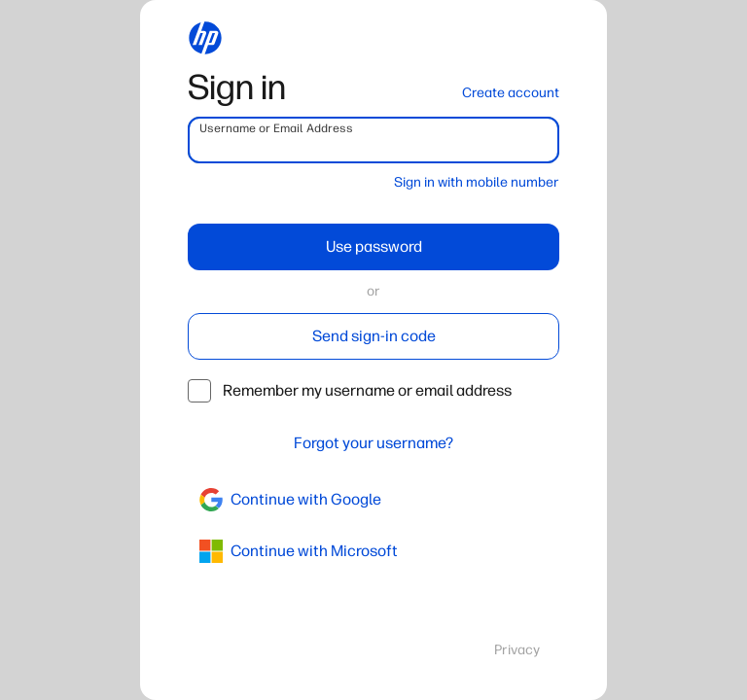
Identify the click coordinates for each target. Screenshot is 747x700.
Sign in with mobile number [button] (477, 182)
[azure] (373, 551)
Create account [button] (511, 93)
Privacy (517, 650)
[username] (373, 140)
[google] (373, 500)
